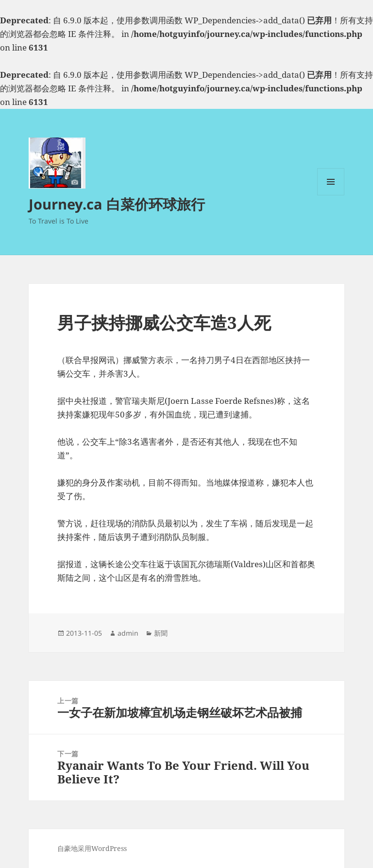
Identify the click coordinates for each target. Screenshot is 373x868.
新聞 (161, 633)
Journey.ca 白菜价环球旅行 (117, 204)
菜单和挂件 (331, 195)
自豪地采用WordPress (92, 848)
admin (128, 633)
